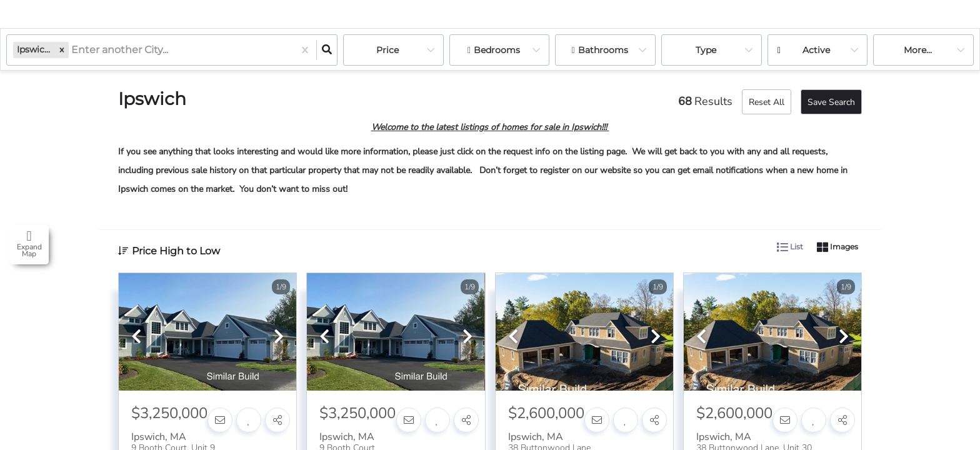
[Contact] (220, 420)
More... (918, 50)
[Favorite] (249, 420)
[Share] (277, 420)
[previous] (136, 337)
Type (706, 50)
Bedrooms (497, 50)
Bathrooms (603, 50)
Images (837, 247)
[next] (279, 337)
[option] (207, 332)
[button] (62, 50)
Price (387, 50)
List (790, 247)
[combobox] (72, 50)
